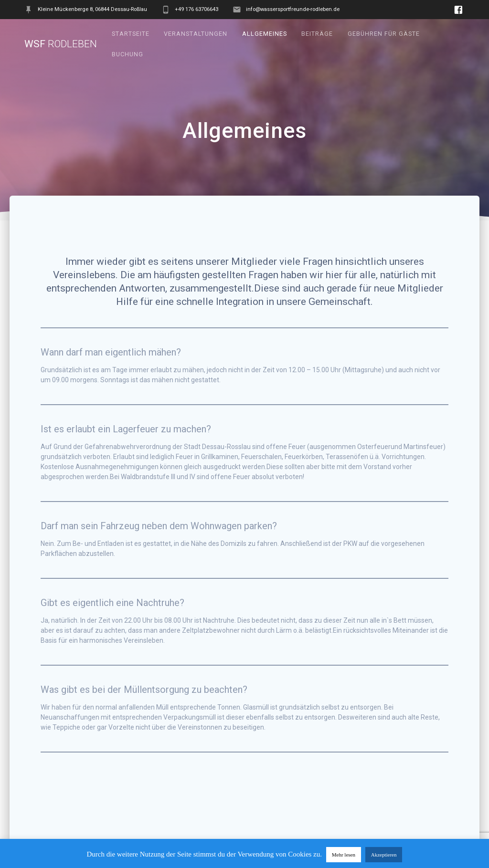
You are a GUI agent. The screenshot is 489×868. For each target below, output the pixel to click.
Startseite (131, 34)
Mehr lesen (344, 855)
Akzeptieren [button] (384, 855)
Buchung (128, 54)
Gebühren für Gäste (384, 34)
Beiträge (317, 34)
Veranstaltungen (196, 34)
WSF (61, 44)
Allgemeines (265, 34)
